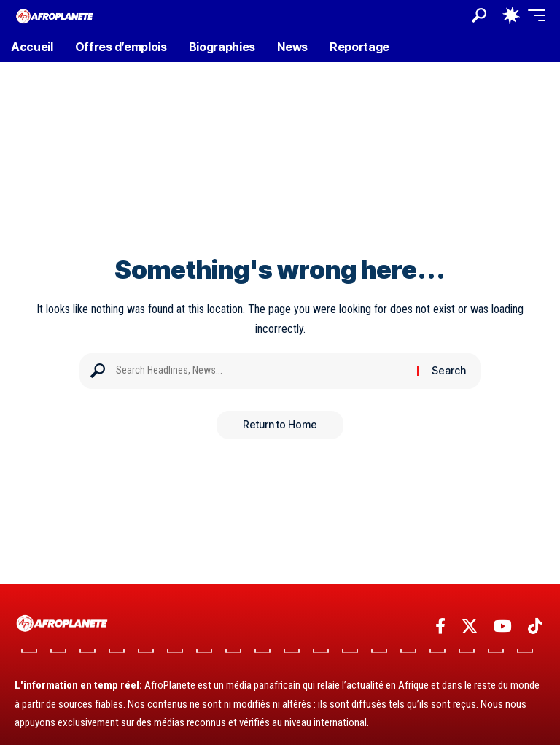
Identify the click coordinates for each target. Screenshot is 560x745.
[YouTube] (503, 626)
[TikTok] (535, 626)
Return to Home (280, 425)
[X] (470, 626)
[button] (479, 15)
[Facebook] (440, 626)
